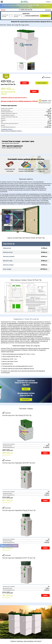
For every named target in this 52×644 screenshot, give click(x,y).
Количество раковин (17, 16)
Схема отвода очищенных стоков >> (12, 131)
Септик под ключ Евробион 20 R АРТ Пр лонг (19, 463)
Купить (25, 83)
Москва (3, 10)
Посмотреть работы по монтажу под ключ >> (14, 97)
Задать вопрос (42, 83)
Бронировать (26, 400)
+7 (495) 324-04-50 (25, 10)
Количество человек (5, 16)
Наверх (48, 2)
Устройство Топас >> (7, 129)
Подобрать (45, 16)
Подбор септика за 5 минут (9, 546)
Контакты (48, 10)
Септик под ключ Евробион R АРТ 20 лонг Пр (19, 558)
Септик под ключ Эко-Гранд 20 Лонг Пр (17, 415)
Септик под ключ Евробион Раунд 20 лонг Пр (19, 510)
